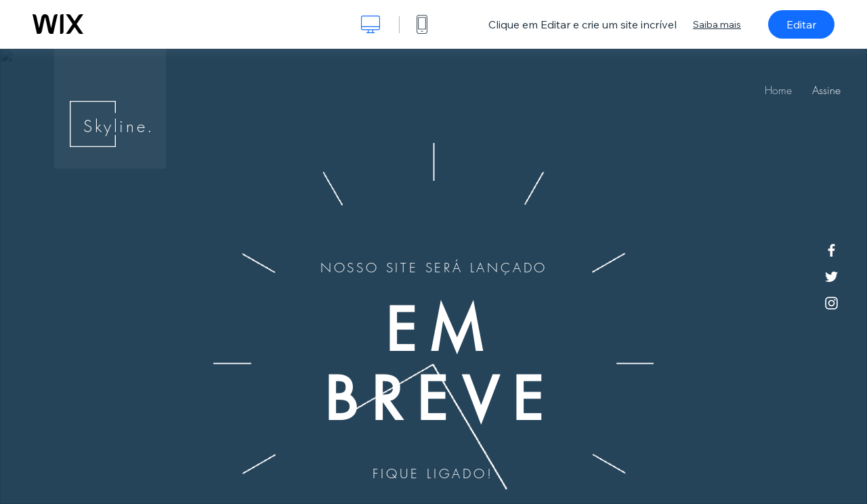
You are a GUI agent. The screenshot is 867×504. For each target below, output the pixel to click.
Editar (801, 24)
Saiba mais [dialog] (717, 24)
